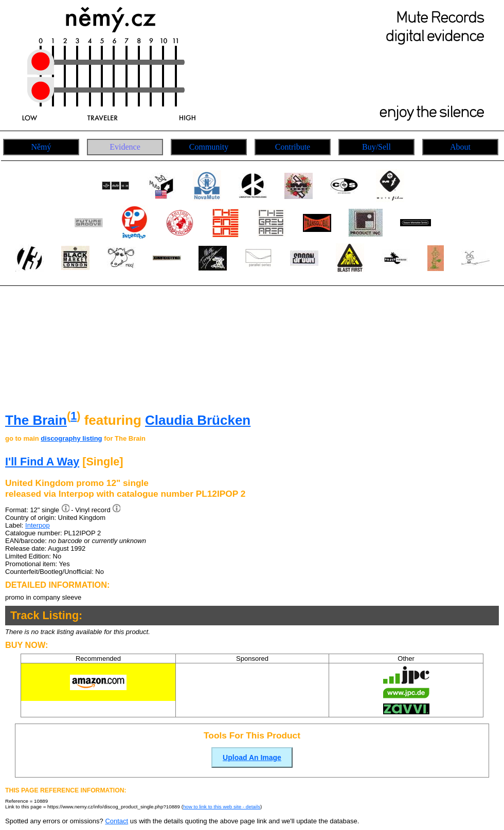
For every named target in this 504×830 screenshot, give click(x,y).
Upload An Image (252, 757)
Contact (116, 821)
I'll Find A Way (42, 462)
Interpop (38, 525)
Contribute (293, 147)
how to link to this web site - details (222, 807)
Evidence (125, 147)
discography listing (71, 438)
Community (209, 147)
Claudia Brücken (198, 420)
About (460, 147)
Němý (41, 147)
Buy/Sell (376, 147)
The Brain (36, 420)
